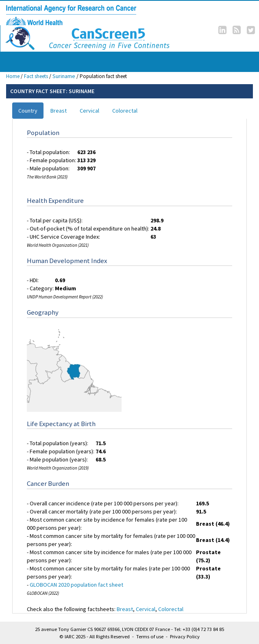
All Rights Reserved (110, 636)
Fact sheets (36, 76)
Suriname (64, 76)
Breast (59, 111)
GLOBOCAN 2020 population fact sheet (76, 585)
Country (28, 111)
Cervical (89, 111)
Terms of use (150, 636)
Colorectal (125, 111)
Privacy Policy (185, 636)
